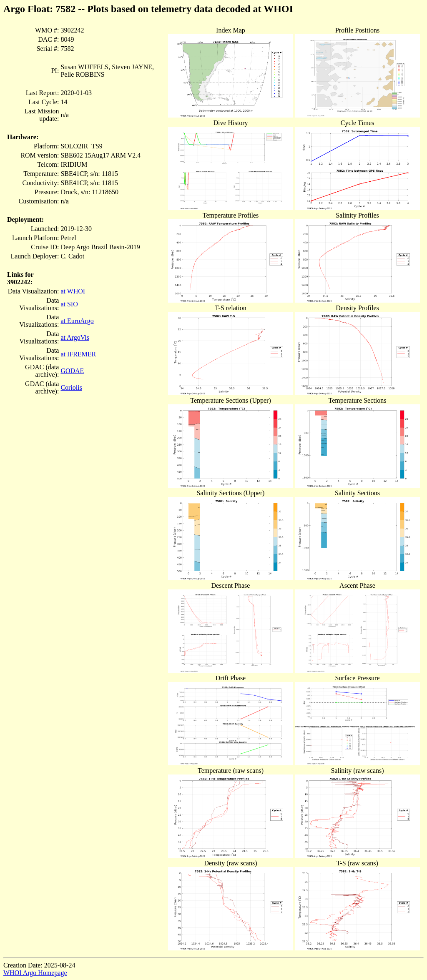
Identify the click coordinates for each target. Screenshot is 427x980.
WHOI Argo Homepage (35, 973)
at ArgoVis (75, 337)
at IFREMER (78, 354)
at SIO (69, 304)
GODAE (72, 371)
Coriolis (71, 387)
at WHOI (73, 291)
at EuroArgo (77, 321)
